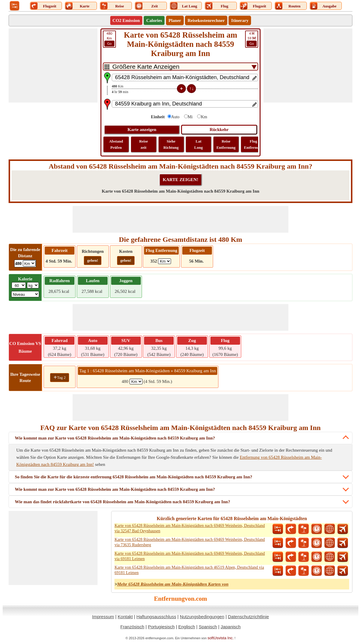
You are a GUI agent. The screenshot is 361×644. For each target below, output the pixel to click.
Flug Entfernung (253, 144)
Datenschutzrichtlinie (248, 617)
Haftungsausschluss (156, 617)
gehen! (93, 260)
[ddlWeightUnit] (33, 285)
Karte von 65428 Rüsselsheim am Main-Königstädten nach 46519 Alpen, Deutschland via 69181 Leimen (189, 570)
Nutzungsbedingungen (202, 617)
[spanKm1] (136, 382)
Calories (154, 20)
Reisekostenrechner (206, 20)
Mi (190, 117)
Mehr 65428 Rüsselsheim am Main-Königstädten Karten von (173, 584)
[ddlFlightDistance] (164, 261)
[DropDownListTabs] (181, 67)
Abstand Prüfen (116, 144)
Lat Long (198, 144)
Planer (175, 20)
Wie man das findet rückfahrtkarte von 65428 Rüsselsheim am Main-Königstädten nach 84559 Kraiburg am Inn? (122, 502)
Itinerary (240, 20)
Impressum (103, 617)
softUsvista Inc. (221, 638)
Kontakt (125, 617)
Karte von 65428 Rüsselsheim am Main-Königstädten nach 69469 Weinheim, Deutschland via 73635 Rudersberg (190, 542)
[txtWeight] (19, 285)
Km (109, 39)
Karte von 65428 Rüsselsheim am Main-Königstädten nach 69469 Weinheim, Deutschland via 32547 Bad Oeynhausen (190, 528)
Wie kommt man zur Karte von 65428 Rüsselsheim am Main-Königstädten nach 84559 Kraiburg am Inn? (115, 438)
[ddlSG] (25, 294)
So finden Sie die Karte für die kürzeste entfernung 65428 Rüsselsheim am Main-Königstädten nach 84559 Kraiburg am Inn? (134, 477)
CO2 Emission (126, 20)
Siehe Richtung (171, 144)
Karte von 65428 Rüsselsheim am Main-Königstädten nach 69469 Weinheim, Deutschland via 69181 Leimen (190, 556)
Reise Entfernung (226, 144)
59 (252, 39)
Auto (175, 117)
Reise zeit (143, 144)
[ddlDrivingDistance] (29, 263)
